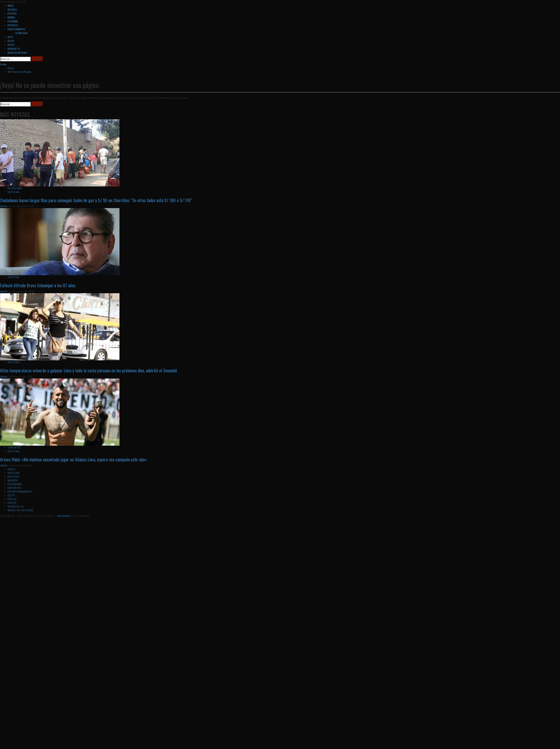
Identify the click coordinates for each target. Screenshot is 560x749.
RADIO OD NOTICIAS (17, 53)
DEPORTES (13, 25)
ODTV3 (11, 45)
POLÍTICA (12, 13)
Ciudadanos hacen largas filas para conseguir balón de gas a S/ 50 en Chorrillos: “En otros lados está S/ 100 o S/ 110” (96, 200)
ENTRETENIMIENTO (16, 29)
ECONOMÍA (13, 21)
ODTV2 (11, 41)
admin (4, 206)
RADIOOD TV (14, 49)
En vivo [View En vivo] (3, 64)
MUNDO (11, 17)
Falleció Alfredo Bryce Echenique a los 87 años (38, 285)
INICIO (10, 6)
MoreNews (64, 516)
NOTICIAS (12, 9)
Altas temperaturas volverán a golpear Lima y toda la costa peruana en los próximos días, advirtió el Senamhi (88, 370)
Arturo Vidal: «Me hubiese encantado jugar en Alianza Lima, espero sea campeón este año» (73, 459)
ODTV (10, 37)
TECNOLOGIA (21, 33)
